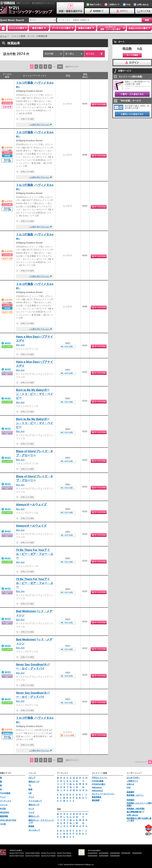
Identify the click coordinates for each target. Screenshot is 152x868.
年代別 (3, 809)
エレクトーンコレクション (103, 794)
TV (30, 785)
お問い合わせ (132, 815)
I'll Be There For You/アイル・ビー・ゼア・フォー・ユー (35, 554)
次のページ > (72, 67)
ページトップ (141, 762)
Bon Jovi (20, 345)
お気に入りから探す (139, 28)
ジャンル (4, 805)
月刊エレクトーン (99, 778)
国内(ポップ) (34, 782)
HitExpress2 (97, 791)
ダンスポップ (34, 830)
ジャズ (31, 812)
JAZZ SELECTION (8, 820)
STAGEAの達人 (99, 784)
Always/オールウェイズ (31, 505)
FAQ (129, 787)
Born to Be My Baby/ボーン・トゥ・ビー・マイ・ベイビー (35, 394)
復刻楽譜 (96, 800)
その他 (3, 824)
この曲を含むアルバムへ (40, 125)
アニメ (3, 797)
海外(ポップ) (34, 805)
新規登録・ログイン (135, 795)
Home (3, 28)
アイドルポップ (35, 801)
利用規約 (130, 800)
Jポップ (32, 778)
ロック (31, 809)
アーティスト (6, 801)
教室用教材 (97, 797)
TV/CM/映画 (5, 793)
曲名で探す (39, 28)
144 (60, 67)
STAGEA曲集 (98, 781)
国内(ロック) (34, 816)
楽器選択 (130, 792)
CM (30, 793)
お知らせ (130, 784)
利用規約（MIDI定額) (136, 809)
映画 (30, 789)
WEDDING (5, 812)
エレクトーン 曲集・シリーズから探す (112, 28)
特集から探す (86, 28)
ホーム (3, 36)
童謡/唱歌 (4, 816)
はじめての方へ (133, 778)
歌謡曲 (31, 826)
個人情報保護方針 (134, 812)
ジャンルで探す (18, 28)
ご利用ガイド (132, 781)
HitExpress (97, 787)
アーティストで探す (63, 28)
